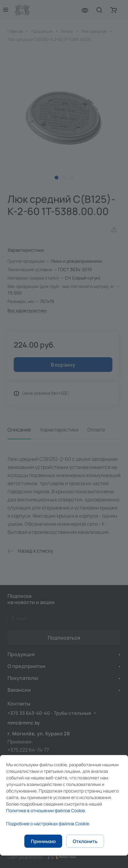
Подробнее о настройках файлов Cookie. (48, 824)
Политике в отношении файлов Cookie (46, 810)
